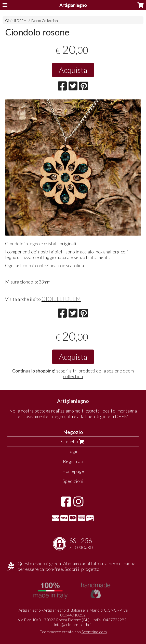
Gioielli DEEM (16, 21)
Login (73, 451)
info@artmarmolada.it (73, 624)
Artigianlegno (73, 5)
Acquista (73, 70)
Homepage (73, 471)
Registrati (73, 461)
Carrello (73, 441)
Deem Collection (45, 21)
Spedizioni (73, 481)
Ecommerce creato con (73, 632)
